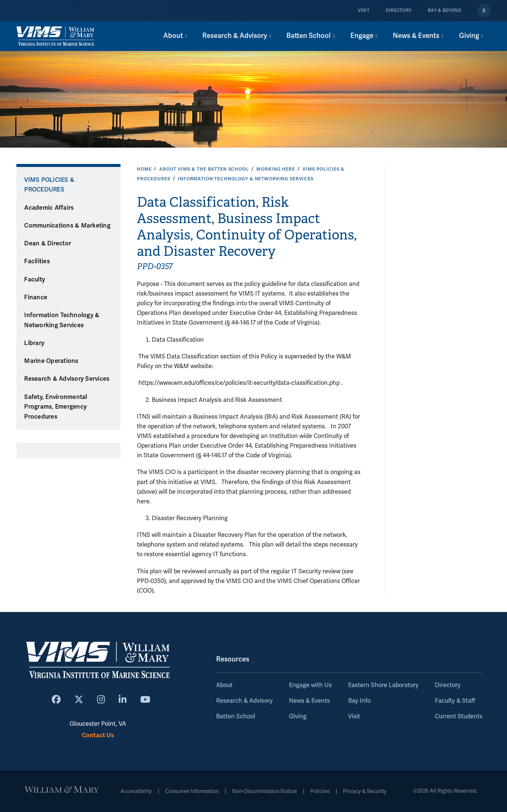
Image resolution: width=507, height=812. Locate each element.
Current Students (459, 716)
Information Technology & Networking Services (246, 179)
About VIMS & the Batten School (204, 169)
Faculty (35, 280)
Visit (364, 11)
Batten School (236, 716)
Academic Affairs (49, 208)
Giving (298, 716)
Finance (36, 297)
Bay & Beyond (445, 11)
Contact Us (98, 735)
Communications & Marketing (67, 226)
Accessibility (136, 791)
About (224, 685)
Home (144, 169)
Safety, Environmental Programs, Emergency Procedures (56, 407)
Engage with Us (310, 685)
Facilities (37, 261)
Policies (320, 791)
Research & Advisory (244, 701)
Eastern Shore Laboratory (383, 685)
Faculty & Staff (455, 701)
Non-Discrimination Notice (264, 791)
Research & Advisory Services (67, 379)
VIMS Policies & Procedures (49, 185)
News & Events (309, 701)
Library (34, 343)
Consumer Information (192, 791)
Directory (399, 11)
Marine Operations (51, 361)
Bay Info (359, 701)
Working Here (275, 169)
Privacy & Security (365, 791)
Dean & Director (48, 244)
